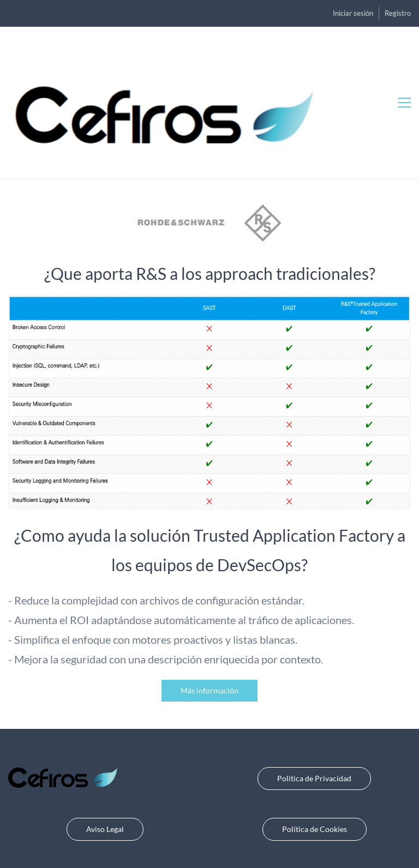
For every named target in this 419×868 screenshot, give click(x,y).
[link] (210, 199)
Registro (398, 13)
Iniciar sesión (353, 13)
